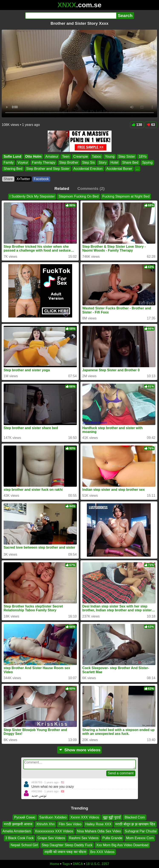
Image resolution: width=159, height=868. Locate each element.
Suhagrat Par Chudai (141, 831)
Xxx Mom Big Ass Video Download (122, 845)
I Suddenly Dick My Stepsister (32, 196)
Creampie (81, 157)
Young (110, 157)
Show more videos (79, 750)
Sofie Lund (12, 157)
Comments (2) (91, 189)
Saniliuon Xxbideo (53, 817)
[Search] (71, 16)
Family (9, 162)
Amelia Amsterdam (17, 831)
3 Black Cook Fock (19, 838)
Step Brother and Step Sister (48, 168)
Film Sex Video (70, 824)
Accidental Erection (88, 168)
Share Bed (130, 162)
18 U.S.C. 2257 (98, 864)
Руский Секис (25, 817)
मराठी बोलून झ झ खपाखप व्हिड (135, 824)
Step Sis (89, 162)
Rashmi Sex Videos (84, 838)
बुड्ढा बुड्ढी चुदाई (112, 817)
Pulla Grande (112, 838)
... (137, 168)
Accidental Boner (119, 168)
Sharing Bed (13, 168)
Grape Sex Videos (51, 838)
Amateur (52, 157)
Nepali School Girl (24, 845)
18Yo (143, 157)
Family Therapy (44, 162)
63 (151, 125)
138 (137, 125)
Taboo (97, 157)
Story (102, 162)
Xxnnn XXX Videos (85, 817)
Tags (66, 864)
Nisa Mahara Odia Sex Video (99, 831)
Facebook (41, 179)
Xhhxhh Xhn (45, 824)
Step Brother (69, 162)
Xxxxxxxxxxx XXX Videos (54, 831)
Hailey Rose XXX (98, 824)
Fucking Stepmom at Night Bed (126, 196)
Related (62, 189)
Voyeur (23, 162)
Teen (66, 157)
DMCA (78, 864)
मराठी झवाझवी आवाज (18, 824)
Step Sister (127, 157)
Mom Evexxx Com (140, 838)
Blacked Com (135, 817)
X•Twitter (23, 179)
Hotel (114, 162)
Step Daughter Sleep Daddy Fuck (67, 845)
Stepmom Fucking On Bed (79, 196)
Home (54, 864)
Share (8, 179)
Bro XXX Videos (102, 852)
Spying (147, 162)
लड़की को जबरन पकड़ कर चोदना (65, 852)
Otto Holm (33, 157)
